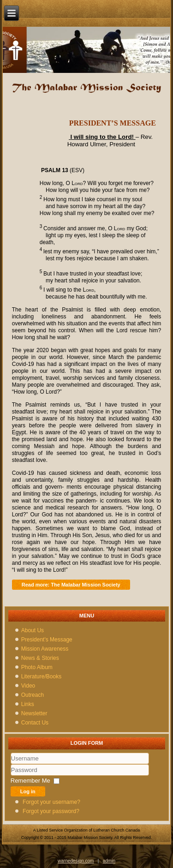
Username (11, 764)
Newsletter (34, 713)
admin (109, 861)
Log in (28, 791)
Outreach (33, 695)
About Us (33, 630)
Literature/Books (41, 676)
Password (11, 776)
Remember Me (30, 781)
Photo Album (37, 667)
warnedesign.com (76, 861)
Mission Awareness (45, 649)
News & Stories (40, 658)
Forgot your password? (51, 811)
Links (28, 704)
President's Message (47, 640)
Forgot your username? (51, 802)
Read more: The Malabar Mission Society (71, 585)
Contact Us (35, 723)
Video (28, 686)
